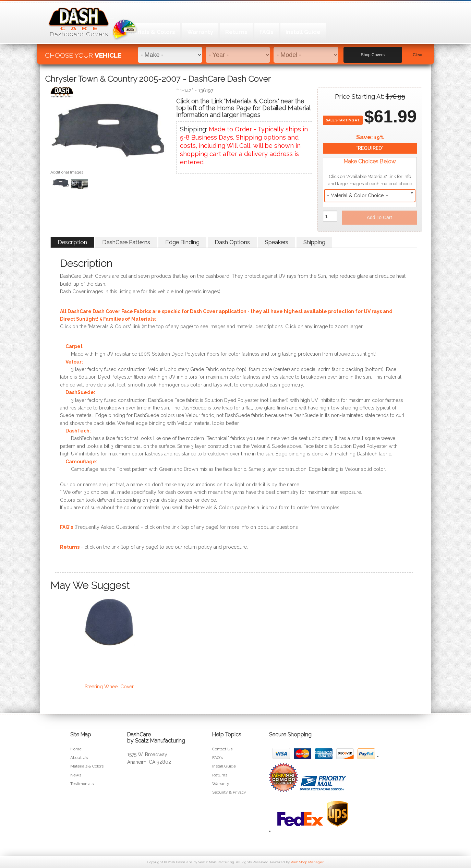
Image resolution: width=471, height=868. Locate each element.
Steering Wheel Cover (109, 687)
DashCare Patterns (126, 242)
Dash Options (232, 242)
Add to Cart (379, 217)
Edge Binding (182, 242)
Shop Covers (373, 52)
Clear (418, 52)
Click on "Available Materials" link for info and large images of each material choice (370, 180)
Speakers (277, 242)
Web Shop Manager (307, 862)
